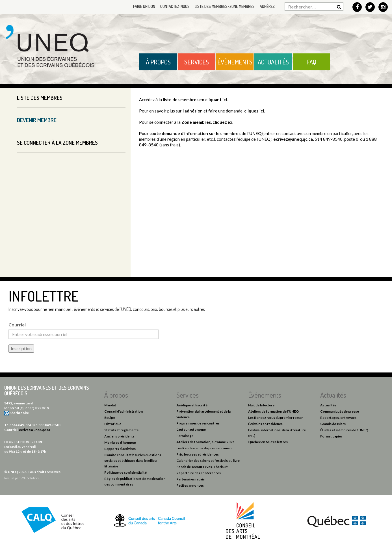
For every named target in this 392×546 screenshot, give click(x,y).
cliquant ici (216, 99)
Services (197, 62)
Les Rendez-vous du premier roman (204, 448)
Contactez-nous (175, 6)
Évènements (235, 62)
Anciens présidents (119, 436)
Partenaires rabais (190, 479)
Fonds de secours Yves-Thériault (202, 467)
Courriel (17, 325)
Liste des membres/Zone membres (225, 6)
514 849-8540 (22, 425)
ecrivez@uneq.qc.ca (293, 139)
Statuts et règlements (121, 430)
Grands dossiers (333, 424)
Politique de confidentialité (125, 472)
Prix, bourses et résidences (198, 454)
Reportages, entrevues (338, 418)
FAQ (312, 62)
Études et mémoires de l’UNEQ (344, 430)
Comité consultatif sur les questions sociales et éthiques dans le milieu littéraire (133, 461)
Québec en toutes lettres (268, 442)
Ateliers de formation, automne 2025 (205, 442)
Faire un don (144, 6)
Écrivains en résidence (265, 424)
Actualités (273, 62)
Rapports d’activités (120, 449)
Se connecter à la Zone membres (57, 143)
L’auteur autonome (191, 429)
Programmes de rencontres (198, 423)
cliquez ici (254, 111)
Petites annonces (190, 485)
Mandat (110, 405)
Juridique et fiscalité (192, 405)
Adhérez (267, 6)
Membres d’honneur (120, 442)
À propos (158, 62)
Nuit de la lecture (261, 405)
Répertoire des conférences (199, 473)
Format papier (331, 436)
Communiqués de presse (340, 411)
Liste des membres (40, 98)
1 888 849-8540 (48, 425)
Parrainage (185, 436)
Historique (113, 424)
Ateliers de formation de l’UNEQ (273, 411)
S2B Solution (30, 478)
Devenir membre (37, 120)
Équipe (110, 418)
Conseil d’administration (124, 411)
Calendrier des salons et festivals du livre (208, 461)
